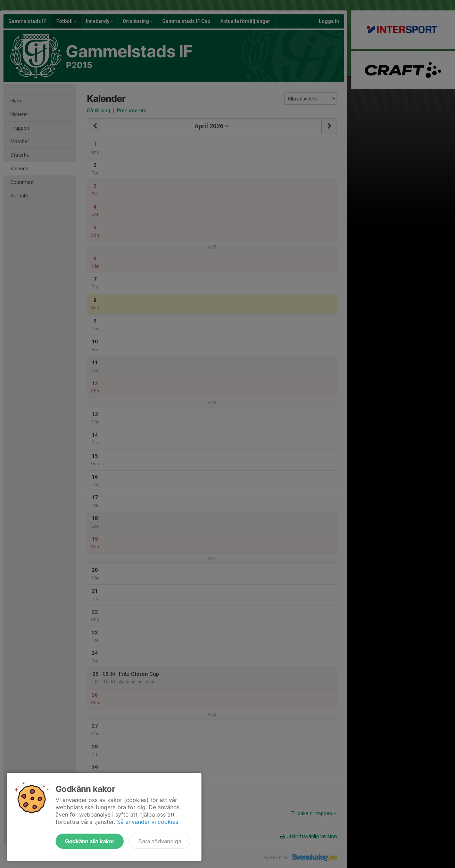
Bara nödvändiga (160, 841)
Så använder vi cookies (148, 822)
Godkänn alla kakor (90, 841)
